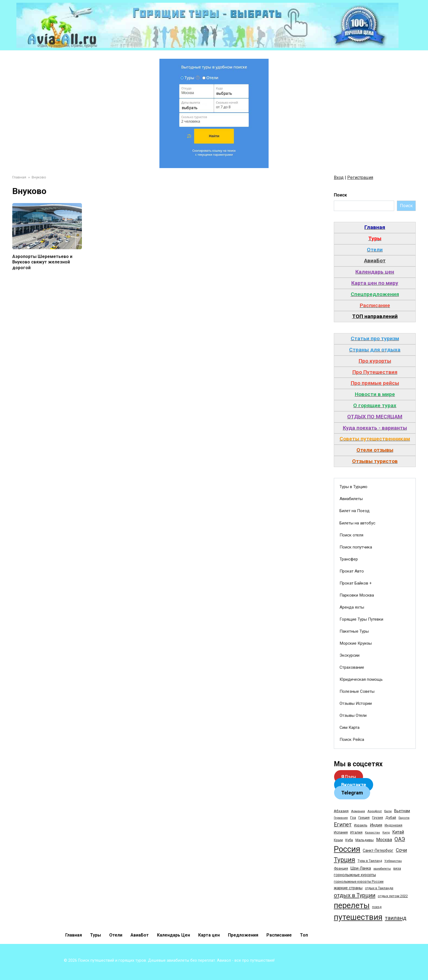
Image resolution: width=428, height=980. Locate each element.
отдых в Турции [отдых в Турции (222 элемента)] (355, 895)
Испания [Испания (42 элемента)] (341, 832)
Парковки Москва (357, 595)
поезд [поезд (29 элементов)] (377, 907)
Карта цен (209, 935)
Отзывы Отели (353, 715)
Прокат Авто (352, 571)
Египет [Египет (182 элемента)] (343, 825)
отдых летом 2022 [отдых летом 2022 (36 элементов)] (393, 896)
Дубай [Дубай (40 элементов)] (391, 818)
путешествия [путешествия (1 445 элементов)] (358, 917)
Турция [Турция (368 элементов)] (344, 860)
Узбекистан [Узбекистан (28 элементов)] (393, 861)
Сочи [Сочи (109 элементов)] (401, 850)
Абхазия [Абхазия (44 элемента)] (341, 811)
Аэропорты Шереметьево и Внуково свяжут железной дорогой (42, 262)
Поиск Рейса (352, 740)
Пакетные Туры (354, 631)
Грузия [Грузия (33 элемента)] (378, 818)
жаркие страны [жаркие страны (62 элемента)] (348, 888)
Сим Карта (350, 727)
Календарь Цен (173, 935)
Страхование (352, 667)
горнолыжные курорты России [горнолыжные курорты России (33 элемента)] (359, 881)
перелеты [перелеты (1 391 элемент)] (352, 905)
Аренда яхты (352, 607)
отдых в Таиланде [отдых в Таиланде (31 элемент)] (379, 888)
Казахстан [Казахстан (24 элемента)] (372, 833)
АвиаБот (140, 935)
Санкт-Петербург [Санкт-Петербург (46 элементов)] (378, 850)
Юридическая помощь (361, 679)
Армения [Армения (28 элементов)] (358, 811)
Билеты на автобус (357, 523)
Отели (116, 935)
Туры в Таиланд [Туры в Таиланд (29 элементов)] (370, 861)
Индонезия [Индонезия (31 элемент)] (393, 825)
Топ (304, 935)
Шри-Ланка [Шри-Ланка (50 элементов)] (361, 868)
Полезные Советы (357, 691)
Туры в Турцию (353, 487)
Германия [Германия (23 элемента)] (341, 818)
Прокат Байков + (356, 583)
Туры (96, 935)
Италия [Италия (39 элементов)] (356, 832)
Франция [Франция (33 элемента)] (341, 868)
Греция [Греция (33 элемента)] (364, 818)
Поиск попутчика (356, 547)
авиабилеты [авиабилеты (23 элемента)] (382, 869)
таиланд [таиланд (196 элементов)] (396, 918)
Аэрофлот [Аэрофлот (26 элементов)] (375, 811)
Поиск (340, 195)
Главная (74, 935)
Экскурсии (350, 655)
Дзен (349, 777)
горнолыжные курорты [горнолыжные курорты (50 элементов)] (355, 875)
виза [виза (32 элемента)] (397, 868)
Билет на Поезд (355, 511)
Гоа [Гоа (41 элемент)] (353, 818)
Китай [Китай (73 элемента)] (398, 832)
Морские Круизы (356, 643)
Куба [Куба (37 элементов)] (349, 840)
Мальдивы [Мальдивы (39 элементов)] (365, 840)
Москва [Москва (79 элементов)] (384, 840)
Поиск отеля (351, 535)
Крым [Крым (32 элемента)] (338, 840)
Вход (339, 177)
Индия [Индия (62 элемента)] (376, 825)
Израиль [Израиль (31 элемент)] (361, 825)
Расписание (279, 935)
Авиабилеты (351, 499)
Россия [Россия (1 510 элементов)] (347, 849)
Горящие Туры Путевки (361, 619)
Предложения (243, 935)
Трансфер (349, 559)
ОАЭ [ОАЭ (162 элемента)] (400, 839)
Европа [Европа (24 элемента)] (404, 818)
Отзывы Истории (356, 703)
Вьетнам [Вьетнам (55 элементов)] (402, 811)
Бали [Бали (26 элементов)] (388, 811)
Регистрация (360, 177)
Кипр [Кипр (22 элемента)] (386, 833)
